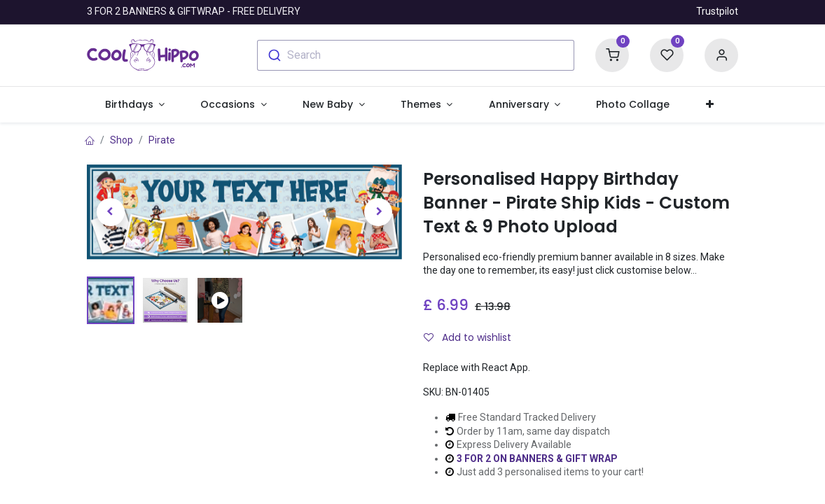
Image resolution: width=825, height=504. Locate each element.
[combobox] (416, 55)
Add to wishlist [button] (467, 337)
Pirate (162, 140)
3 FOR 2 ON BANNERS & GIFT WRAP (537, 458)
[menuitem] (633, 105)
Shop (122, 140)
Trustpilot (717, 11)
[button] (709, 105)
